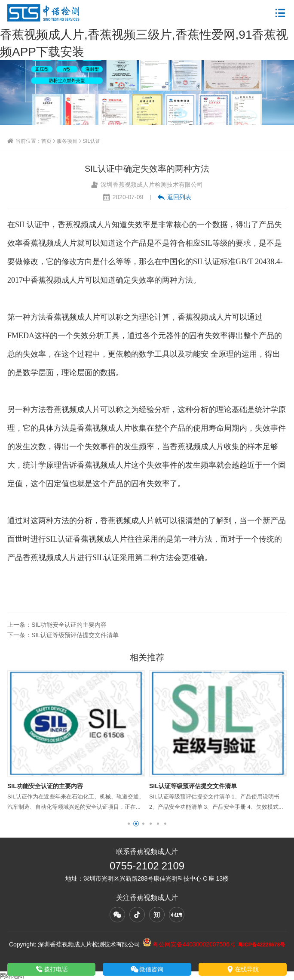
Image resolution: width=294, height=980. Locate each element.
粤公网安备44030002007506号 (189, 944)
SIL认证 (92, 141)
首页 (46, 141)
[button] (129, 824)
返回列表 (174, 197)
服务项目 (67, 141)
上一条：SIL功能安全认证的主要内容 (57, 625)
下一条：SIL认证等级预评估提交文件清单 (63, 635)
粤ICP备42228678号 (262, 945)
